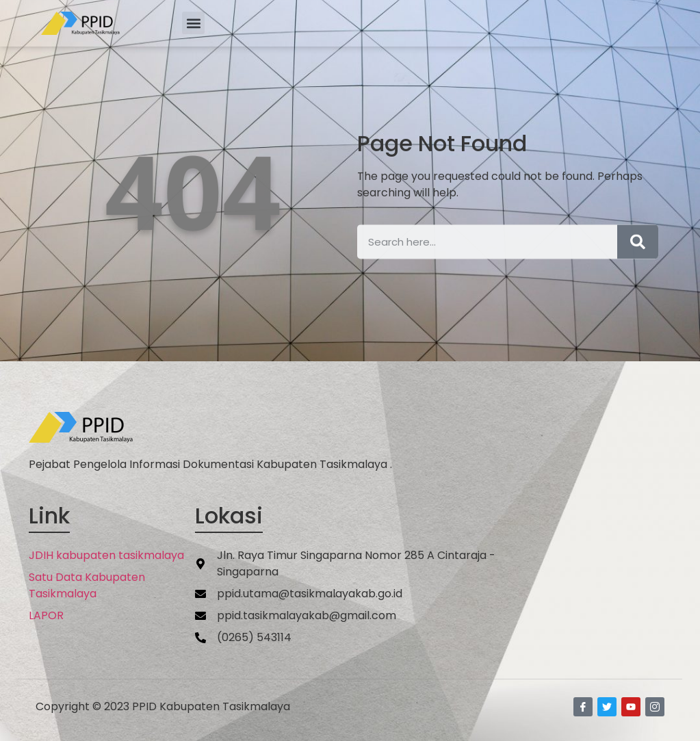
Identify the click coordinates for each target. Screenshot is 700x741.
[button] (193, 23)
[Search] (638, 251)
